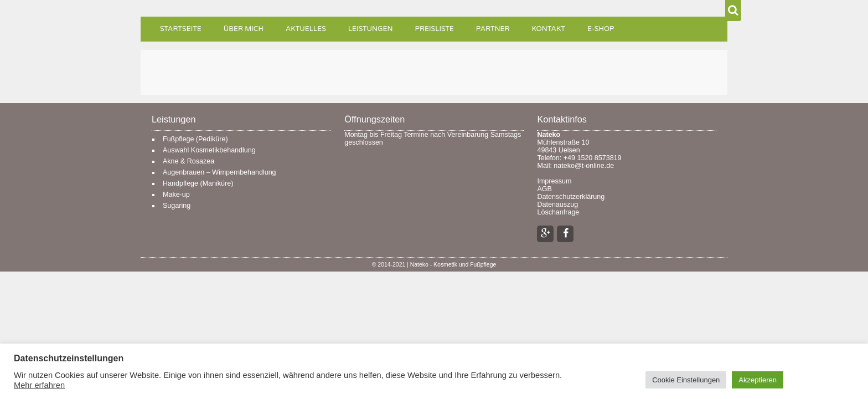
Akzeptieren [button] (758, 380)
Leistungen (371, 29)
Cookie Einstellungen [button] (686, 380)
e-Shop (601, 29)
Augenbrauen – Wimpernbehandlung (219, 172)
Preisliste (435, 29)
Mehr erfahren (39, 385)
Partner (493, 29)
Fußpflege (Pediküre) (195, 139)
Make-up (176, 195)
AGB (544, 189)
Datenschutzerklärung (571, 197)
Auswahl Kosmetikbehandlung (209, 150)
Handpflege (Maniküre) (198, 183)
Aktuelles (306, 29)
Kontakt (549, 29)
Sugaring (177, 206)
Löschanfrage (558, 212)
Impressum (554, 181)
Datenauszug (557, 204)
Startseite (181, 29)
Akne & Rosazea (188, 161)
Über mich (244, 29)
